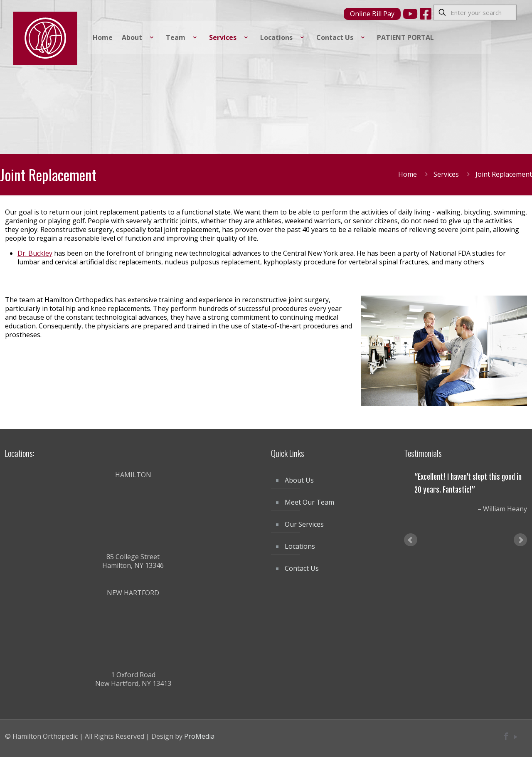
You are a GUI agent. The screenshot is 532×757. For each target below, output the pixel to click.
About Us (299, 480)
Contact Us (302, 568)
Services (446, 174)
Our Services (304, 524)
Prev (411, 540)
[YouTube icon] (516, 737)
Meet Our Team (309, 502)
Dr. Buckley (35, 253)
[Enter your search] (475, 12)
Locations (300, 546)
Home (408, 174)
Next (520, 540)
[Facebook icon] (506, 737)
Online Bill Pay (372, 14)
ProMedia (199, 736)
